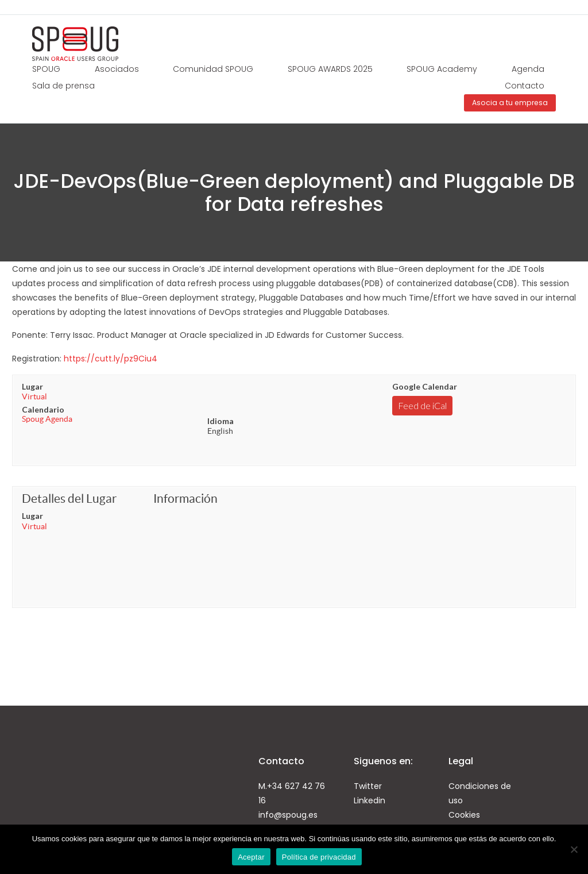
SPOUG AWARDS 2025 (330, 69)
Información (185, 498)
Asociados (117, 69)
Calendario (43, 409)
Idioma (220, 421)
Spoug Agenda (47, 419)
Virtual (34, 396)
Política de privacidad (319, 857)
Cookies (464, 815)
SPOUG (46, 69)
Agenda (528, 69)
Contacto (525, 86)
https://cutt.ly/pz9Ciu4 (111, 359)
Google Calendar (425, 386)
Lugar (32, 386)
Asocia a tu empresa (510, 103)
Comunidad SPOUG (213, 69)
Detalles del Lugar (69, 498)
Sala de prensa (63, 86)
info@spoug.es (288, 815)
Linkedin (370, 800)
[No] (574, 849)
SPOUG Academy (442, 69)
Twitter (368, 786)
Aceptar (251, 857)
